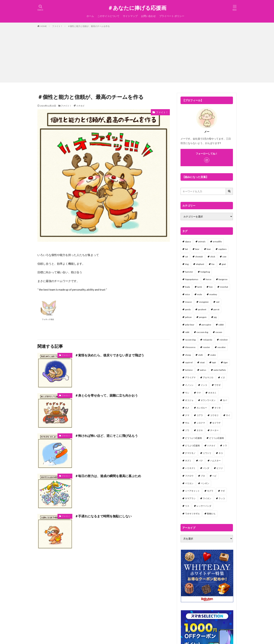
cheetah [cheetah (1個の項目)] (199, 257)
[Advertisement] (137, 54)
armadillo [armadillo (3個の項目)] (217, 242)
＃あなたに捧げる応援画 (137, 8)
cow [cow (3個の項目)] (224, 257)
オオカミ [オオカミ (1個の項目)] (212, 393)
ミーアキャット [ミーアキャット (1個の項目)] (192, 491)
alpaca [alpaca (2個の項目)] (188, 242)
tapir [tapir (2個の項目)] (214, 362)
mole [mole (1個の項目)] (200, 294)
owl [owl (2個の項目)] (218, 302)
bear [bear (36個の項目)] (197, 249)
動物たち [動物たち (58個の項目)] (211, 514)
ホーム (90, 16)
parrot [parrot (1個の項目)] (216, 309)
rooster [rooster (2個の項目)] (206, 347)
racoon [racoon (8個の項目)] (219, 332)
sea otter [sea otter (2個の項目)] (222, 347)
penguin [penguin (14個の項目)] (203, 317)
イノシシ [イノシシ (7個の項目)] (189, 385)
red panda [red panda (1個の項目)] (208, 340)
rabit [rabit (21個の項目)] (187, 332)
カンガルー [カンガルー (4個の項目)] (202, 408)
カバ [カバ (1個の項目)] (225, 400)
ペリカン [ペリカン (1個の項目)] (189, 483)
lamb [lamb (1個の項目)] (200, 287)
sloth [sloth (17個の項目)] (201, 355)
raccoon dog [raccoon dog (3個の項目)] (202, 332)
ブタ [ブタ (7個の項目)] (203, 476)
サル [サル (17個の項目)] (187, 423)
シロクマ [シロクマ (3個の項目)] (201, 423)
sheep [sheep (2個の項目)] (188, 355)
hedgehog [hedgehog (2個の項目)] (205, 272)
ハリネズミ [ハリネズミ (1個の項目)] (190, 468)
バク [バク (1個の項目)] (201, 461)
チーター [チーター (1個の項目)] (214, 430)
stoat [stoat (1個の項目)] (202, 362)
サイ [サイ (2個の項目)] (228, 415)
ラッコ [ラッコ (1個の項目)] (222, 498)
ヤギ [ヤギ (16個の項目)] (223, 491)
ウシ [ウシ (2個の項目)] (187, 393)
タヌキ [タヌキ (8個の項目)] (200, 430)
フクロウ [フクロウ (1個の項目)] (189, 476)
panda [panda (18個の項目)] (188, 309)
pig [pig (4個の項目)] (215, 317)
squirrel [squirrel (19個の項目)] (189, 362)
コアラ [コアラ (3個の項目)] (200, 415)
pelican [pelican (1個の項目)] (188, 317)
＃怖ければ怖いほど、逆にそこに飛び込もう (106, 436)
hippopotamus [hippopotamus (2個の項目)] (192, 279)
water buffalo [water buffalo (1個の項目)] (220, 370)
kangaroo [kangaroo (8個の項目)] (223, 279)
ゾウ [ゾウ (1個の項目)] (187, 430)
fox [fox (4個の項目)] (213, 264)
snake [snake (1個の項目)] (213, 355)
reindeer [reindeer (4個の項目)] (224, 340)
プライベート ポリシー (172, 16)
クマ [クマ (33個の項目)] (187, 415)
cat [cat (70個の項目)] (186, 257)
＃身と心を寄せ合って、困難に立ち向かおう (106, 395)
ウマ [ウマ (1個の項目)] (199, 393)
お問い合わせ (148, 16)
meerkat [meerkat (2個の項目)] (224, 287)
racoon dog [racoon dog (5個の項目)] (190, 340)
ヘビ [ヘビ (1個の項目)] (214, 476)
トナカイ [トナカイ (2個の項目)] (211, 446)
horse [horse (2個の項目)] (208, 279)
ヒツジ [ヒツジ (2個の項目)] (220, 468)
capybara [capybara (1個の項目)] (222, 249)
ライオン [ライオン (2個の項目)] (207, 498)
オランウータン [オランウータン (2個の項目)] (208, 400)
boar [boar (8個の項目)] (209, 249)
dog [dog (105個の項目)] (187, 264)
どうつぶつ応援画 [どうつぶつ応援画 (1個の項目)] (193, 438)
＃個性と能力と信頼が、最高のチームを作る (89, 26)
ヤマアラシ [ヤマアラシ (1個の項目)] (190, 498)
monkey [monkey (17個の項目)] (213, 294)
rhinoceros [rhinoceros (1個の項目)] (190, 347)
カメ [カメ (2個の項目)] (187, 408)
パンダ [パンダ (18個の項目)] (206, 468)
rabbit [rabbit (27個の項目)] (221, 325)
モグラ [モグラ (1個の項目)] (210, 491)
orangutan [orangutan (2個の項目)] (204, 302)
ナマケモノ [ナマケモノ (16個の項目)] (190, 453)
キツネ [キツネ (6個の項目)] (218, 408)
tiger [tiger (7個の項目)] (226, 362)
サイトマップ (130, 16)
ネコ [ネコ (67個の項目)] (221, 453)
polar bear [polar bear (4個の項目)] (190, 325)
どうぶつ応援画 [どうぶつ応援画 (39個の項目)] (192, 446)
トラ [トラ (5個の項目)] (225, 446)
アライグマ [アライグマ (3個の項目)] (190, 377)
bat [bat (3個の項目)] (186, 249)
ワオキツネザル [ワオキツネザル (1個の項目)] (192, 514)
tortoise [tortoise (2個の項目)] (189, 370)
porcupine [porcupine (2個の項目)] (206, 325)
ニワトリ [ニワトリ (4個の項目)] (207, 453)
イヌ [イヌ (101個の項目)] (223, 377)
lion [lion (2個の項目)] (211, 287)
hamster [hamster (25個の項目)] (189, 272)
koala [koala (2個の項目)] (188, 287)
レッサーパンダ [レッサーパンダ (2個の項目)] (204, 506)
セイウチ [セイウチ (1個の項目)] (217, 423)
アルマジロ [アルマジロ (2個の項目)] (208, 377)
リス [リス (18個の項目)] (187, 506)
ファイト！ (57, 26)
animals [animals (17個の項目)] (202, 242)
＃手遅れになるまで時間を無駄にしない (103, 516)
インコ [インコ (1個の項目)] (204, 385)
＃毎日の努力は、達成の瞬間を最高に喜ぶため (108, 476)
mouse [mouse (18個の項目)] (188, 302)
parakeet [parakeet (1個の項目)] (202, 309)
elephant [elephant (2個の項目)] (200, 264)
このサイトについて (108, 16)
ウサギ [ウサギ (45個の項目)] (218, 385)
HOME (44, 26)
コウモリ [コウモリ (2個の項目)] (214, 415)
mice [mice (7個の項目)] (187, 294)
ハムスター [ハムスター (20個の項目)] (215, 461)
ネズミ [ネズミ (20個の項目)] (188, 461)
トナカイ (80, 106)
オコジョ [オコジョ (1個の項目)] (189, 400)
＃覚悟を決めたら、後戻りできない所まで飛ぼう (110, 355)
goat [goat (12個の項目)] (224, 264)
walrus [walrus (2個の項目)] (203, 370)
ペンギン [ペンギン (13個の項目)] (205, 483)
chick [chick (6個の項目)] (213, 257)
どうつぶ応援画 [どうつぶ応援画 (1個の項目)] (217, 438)
